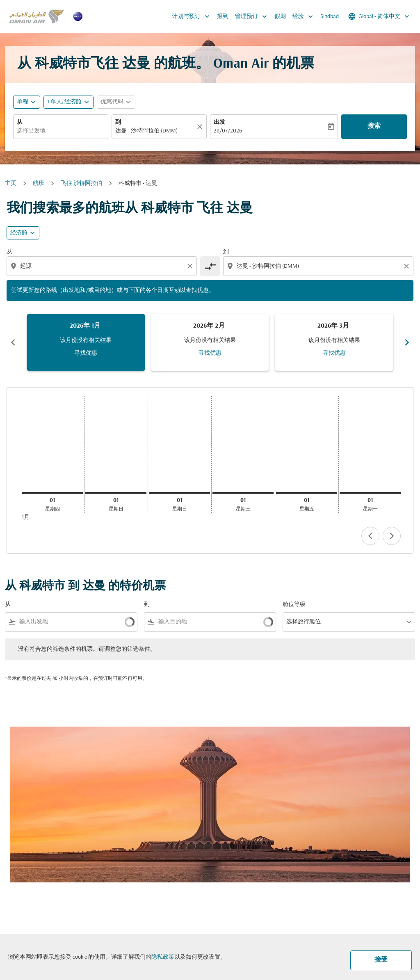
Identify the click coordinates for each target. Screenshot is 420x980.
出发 (219, 122)
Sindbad (330, 17)
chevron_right (392, 536)
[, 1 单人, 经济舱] (64, 102)
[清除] (201, 127)
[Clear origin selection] (191, 266)
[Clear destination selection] (408, 266)
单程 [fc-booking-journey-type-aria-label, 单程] (23, 102)
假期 (280, 17)
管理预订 (253, 16)
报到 (223, 17)
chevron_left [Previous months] (13, 342)
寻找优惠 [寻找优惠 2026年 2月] (210, 353)
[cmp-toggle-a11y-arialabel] (210, 266)
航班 (39, 183)
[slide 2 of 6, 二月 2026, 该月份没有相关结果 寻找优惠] (210, 342)
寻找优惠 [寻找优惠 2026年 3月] (334, 353)
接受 (381, 960)
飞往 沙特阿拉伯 (81, 183)
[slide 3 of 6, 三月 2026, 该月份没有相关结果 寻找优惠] (334, 342)
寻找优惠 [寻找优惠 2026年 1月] (86, 353)
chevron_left (370, 536)
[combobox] (61, 131)
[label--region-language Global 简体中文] (379, 16)
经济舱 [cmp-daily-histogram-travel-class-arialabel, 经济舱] (19, 233)
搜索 (374, 126)
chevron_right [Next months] (407, 342)
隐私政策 (163, 957)
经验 (305, 16)
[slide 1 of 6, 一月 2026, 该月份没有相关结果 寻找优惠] (86, 342)
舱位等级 (294, 605)
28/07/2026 (228, 131)
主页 (11, 183)
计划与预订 (193, 16)
